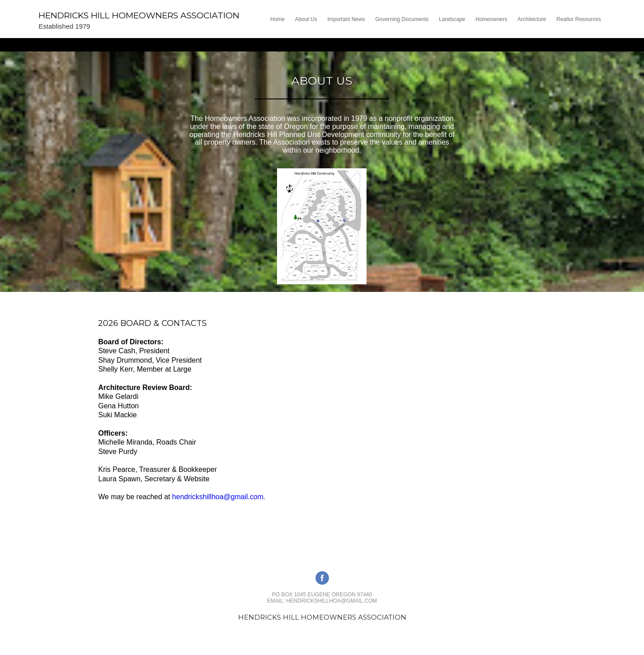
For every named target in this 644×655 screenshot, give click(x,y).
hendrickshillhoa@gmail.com (218, 497)
